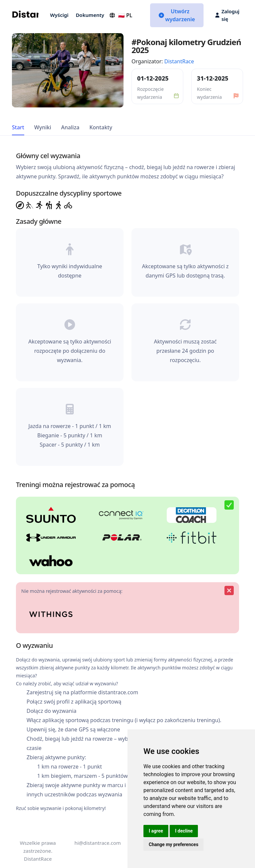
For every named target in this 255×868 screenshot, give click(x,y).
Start (18, 127)
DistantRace (179, 61)
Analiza (70, 127)
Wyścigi (59, 15)
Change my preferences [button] (173, 844)
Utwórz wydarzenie (177, 15)
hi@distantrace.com (98, 843)
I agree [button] (156, 831)
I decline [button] (184, 831)
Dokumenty (90, 15)
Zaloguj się (227, 15)
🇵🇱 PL (121, 15)
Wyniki (43, 127)
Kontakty (101, 127)
